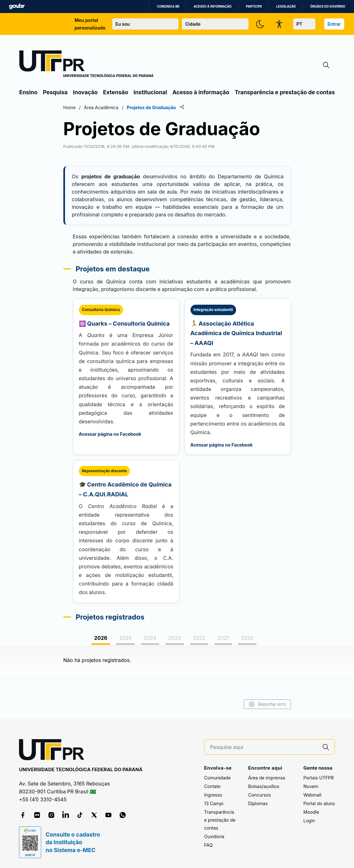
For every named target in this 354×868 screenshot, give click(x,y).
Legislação (286, 7)
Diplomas (258, 803)
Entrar (334, 24)
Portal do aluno (319, 803)
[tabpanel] (177, 660)
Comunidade (217, 778)
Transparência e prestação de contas (285, 92)
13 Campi (214, 803)
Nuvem (311, 786)
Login (309, 821)
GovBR (17, 7)
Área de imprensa (267, 778)
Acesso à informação (213, 7)
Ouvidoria (214, 836)
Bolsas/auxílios (264, 786)
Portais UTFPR (319, 778)
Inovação (85, 92)
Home (70, 107)
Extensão (116, 92)
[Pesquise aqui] (264, 747)
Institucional (150, 92)
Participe (254, 7)
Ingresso (213, 795)
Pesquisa (55, 92)
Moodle (311, 812)
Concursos (260, 795)
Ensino (29, 92)
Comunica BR (168, 7)
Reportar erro (267, 704)
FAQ (208, 845)
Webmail (312, 795)
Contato (212, 786)
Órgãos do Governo (328, 7)
